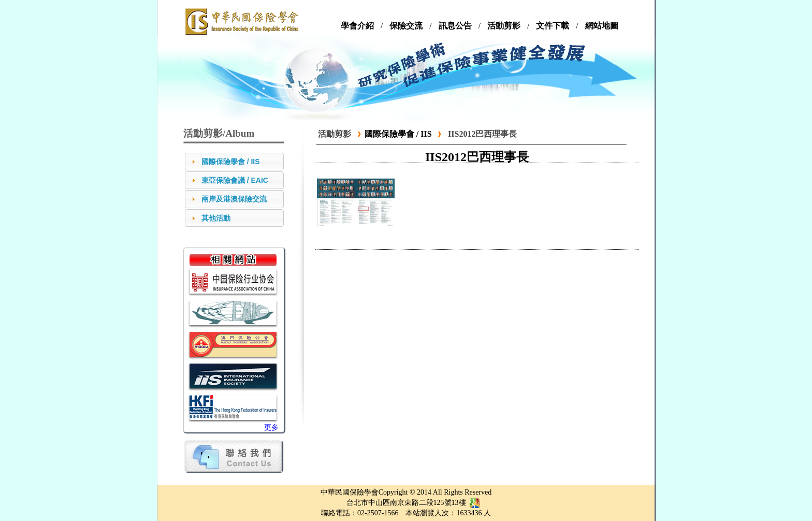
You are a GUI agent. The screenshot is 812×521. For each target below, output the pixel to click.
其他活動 (216, 218)
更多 (271, 428)
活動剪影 (335, 134)
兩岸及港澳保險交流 (234, 199)
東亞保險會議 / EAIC (235, 180)
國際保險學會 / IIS (231, 162)
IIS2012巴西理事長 (482, 134)
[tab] (234, 162)
